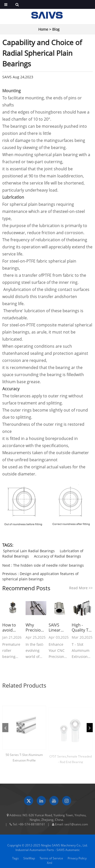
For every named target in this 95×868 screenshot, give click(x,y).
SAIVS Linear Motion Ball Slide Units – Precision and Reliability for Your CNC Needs (58, 627)
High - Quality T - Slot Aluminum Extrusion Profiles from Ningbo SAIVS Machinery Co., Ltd (82, 627)
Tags (15, 861)
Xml (50, 865)
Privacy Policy (77, 861)
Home (43, 29)
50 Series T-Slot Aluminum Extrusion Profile (24, 760)
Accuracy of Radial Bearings (58, 556)
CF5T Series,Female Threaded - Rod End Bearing (71, 761)
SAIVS (7, 77)
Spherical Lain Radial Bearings (29, 551)
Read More (81, 588)
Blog (56, 29)
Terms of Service (51, 861)
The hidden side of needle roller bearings (49, 565)
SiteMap (29, 861)
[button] (5, 728)
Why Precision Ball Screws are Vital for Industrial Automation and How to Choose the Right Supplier (36, 627)
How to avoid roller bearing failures (10, 627)
